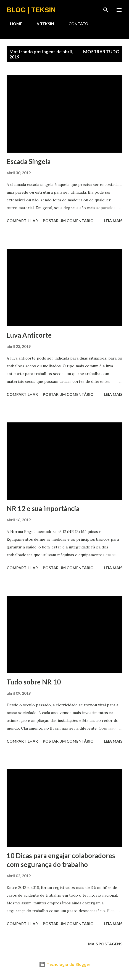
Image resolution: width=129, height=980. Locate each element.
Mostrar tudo (101, 51)
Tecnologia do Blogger (65, 964)
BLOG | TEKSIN (31, 10)
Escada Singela (29, 161)
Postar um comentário (68, 221)
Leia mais (113, 221)
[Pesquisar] (106, 10)
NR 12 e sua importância (43, 508)
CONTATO (75, 24)
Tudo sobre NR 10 (34, 682)
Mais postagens (105, 944)
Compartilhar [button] (22, 221)
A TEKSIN (42, 24)
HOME (13, 24)
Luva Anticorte (29, 335)
